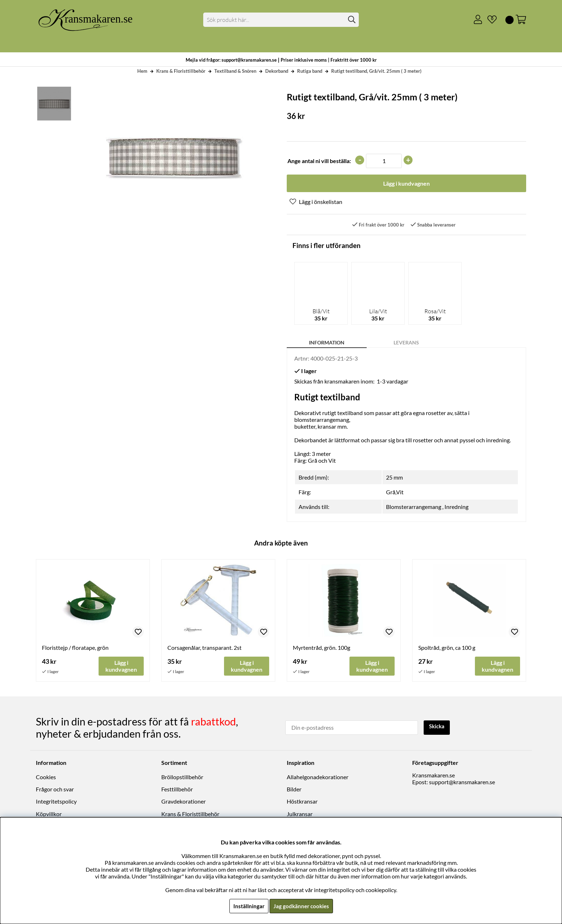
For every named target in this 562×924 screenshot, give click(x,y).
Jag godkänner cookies (301, 906)
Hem (142, 71)
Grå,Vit (395, 493)
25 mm (394, 478)
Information (327, 343)
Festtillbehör (177, 790)
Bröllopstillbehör (182, 777)
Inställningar (248, 906)
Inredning (456, 507)
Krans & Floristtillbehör (181, 71)
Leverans (406, 343)
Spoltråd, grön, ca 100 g (447, 648)
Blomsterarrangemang (414, 507)
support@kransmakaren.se (462, 782)
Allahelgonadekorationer (318, 777)
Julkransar (300, 814)
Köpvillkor (49, 814)
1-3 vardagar (392, 382)
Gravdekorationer (184, 802)
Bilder (294, 790)
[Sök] (281, 20)
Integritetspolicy (56, 802)
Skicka (438, 727)
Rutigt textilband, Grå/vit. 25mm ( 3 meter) (376, 71)
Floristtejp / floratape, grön (75, 648)
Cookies (46, 777)
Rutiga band (310, 71)
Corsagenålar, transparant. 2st (204, 648)
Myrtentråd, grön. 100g (322, 648)
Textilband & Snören (235, 71)
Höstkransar (302, 802)
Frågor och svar (55, 790)
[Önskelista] (489, 20)
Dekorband (277, 71)
